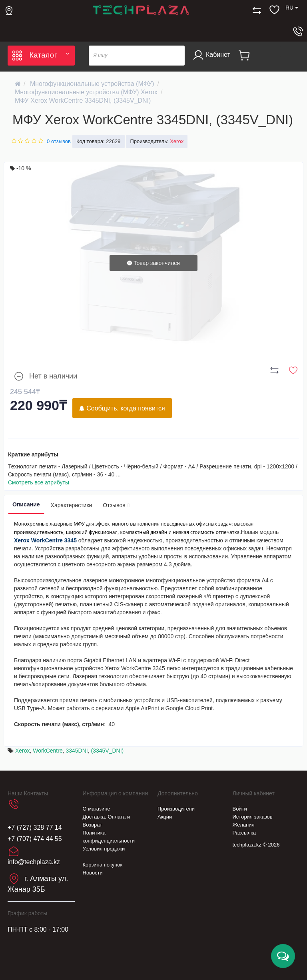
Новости (93, 873)
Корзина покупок (103, 865)
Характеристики (72, 505)
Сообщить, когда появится (122, 408)
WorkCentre (48, 751)
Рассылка (244, 833)
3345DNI (77, 751)
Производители (176, 809)
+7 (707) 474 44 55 (35, 839)
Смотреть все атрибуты (39, 482)
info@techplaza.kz (34, 862)
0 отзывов (59, 141)
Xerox (23, 751)
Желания (244, 825)
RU (292, 8)
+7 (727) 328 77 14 (35, 828)
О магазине (97, 809)
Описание (26, 504)
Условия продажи (104, 849)
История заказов (253, 817)
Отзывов (116, 505)
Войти (240, 809)
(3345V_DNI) (108, 751)
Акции (165, 817)
